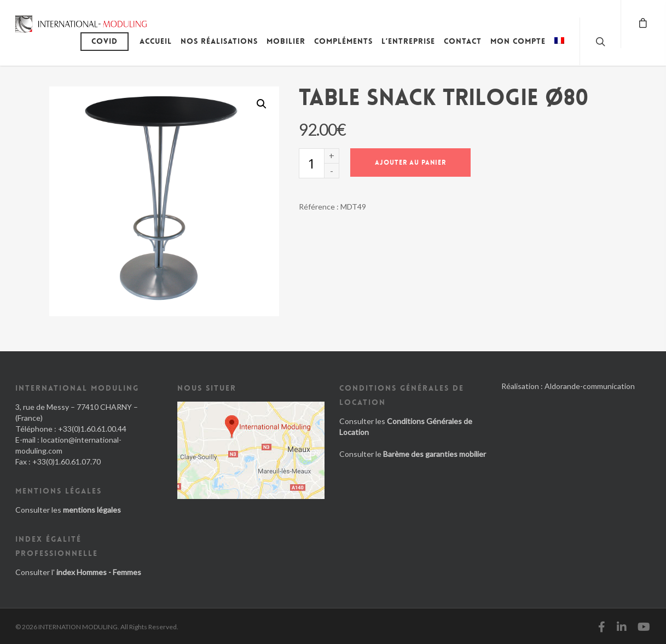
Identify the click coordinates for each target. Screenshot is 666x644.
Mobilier (286, 41)
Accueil (156, 41)
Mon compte (518, 41)
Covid (105, 41)
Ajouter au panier (410, 163)
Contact (463, 41)
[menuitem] (559, 49)
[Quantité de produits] (311, 163)
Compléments (343, 41)
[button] (262, 104)
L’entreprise (408, 41)
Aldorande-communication (590, 386)
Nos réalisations (219, 41)
